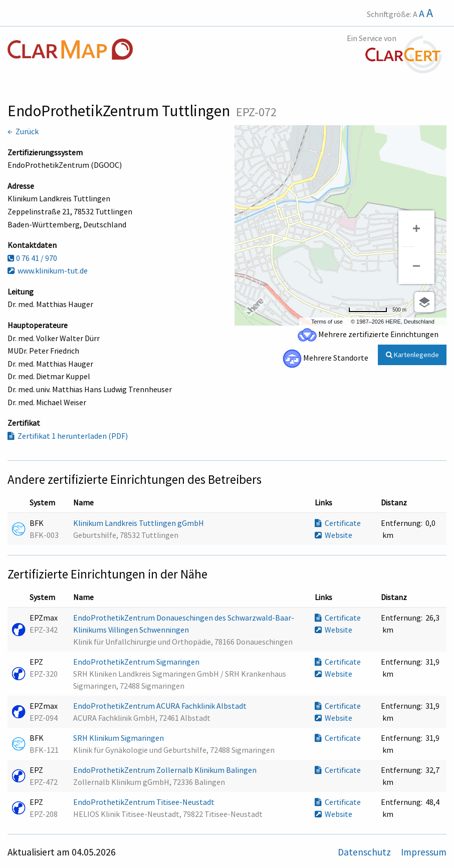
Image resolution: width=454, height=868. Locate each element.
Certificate (338, 523)
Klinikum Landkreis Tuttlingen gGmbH (139, 523)
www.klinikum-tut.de (48, 270)
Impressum (424, 852)
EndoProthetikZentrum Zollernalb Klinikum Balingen (166, 770)
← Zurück (23, 131)
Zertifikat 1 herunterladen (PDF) (68, 436)
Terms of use (327, 322)
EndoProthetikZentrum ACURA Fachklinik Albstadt (161, 706)
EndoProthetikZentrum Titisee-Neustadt (145, 802)
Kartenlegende (412, 355)
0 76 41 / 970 (32, 258)
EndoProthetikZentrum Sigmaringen (137, 662)
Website (333, 535)
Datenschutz (365, 852)
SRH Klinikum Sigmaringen (119, 738)
